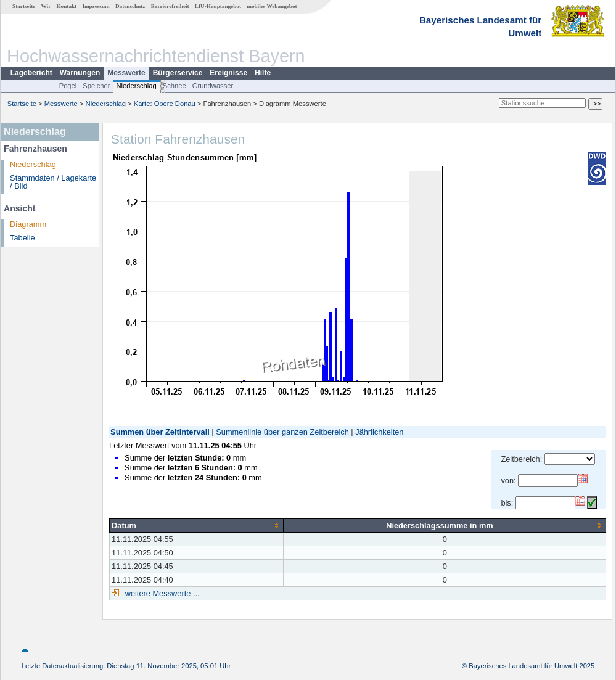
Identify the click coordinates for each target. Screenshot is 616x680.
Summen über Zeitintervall (160, 432)
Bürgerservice (178, 73)
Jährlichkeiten (379, 432)
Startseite (24, 6)
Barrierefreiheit (170, 6)
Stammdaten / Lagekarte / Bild (53, 182)
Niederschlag (136, 86)
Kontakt (66, 6)
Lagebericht (31, 73)
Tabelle (23, 238)
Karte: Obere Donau (165, 104)
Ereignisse (228, 73)
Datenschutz (130, 6)
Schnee (175, 86)
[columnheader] (197, 525)
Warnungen (80, 73)
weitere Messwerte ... (161, 593)
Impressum (96, 6)
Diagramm (28, 224)
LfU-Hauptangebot (218, 6)
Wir (46, 6)
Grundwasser (213, 86)
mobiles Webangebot (272, 6)
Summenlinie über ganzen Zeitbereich (282, 432)
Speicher (96, 86)
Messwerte (126, 73)
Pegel (68, 86)
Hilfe (263, 73)
